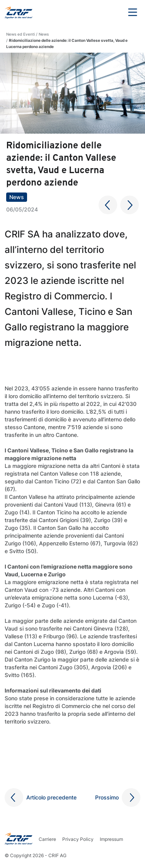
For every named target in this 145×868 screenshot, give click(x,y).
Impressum (111, 839)
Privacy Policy (78, 839)
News (44, 34)
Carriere (47, 839)
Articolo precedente (51, 797)
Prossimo (107, 797)
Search (111, 12)
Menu (133, 12)
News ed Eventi (20, 34)
